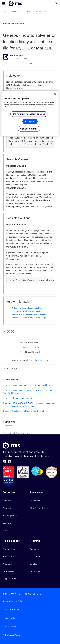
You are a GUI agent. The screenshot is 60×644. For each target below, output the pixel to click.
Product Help (9, 549)
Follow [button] (30, 63)
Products (7, 501)
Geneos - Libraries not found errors (19, 398)
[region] (30, 113)
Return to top (10, 369)
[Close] (55, 94)
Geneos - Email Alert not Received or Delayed (23, 411)
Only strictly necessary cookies (29, 114)
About (6, 530)
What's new (8, 564)
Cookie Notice (9, 626)
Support (6, 11)
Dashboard (35, 549)
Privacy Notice (9, 618)
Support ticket (9, 579)
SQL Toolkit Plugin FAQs (38, 11)
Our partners (9, 523)
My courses (35, 556)
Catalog (34, 564)
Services (7, 508)
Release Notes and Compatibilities (27, 308)
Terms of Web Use (11, 609)
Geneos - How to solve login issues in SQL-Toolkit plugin (28, 385)
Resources (35, 571)
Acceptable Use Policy (13, 601)
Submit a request (40, 360)
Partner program (10, 515)
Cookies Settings (29, 129)
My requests (8, 571)
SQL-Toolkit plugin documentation (27, 311)
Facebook (5, 332)
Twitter (9, 332)
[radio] (23, 347)
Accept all (30, 121)
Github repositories (39, 508)
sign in (11, 433)
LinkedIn (12, 332)
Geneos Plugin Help (19, 11)
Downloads (35, 501)
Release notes (9, 556)
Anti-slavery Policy (11, 635)
